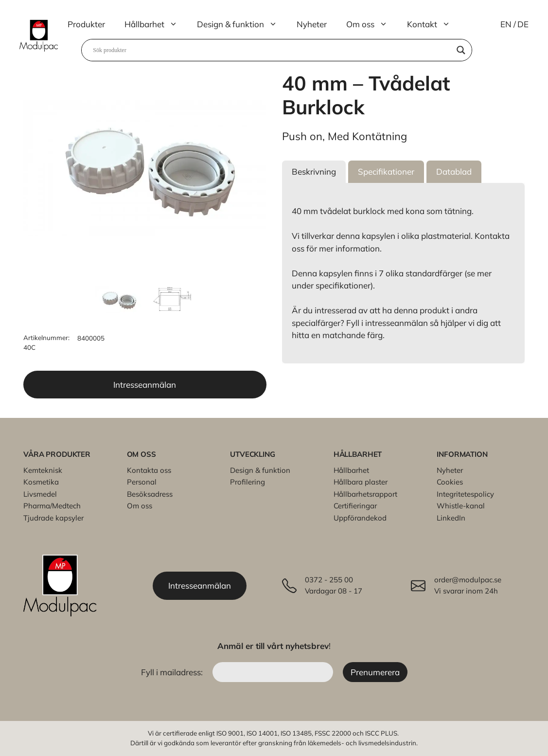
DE (523, 24)
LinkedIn (451, 518)
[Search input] (272, 50)
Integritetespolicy (465, 494)
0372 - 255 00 (329, 580)
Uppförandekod (360, 518)
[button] (314, 172)
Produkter (86, 24)
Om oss (372, 24)
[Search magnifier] (461, 50)
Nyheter (312, 24)
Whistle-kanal (461, 506)
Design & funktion (242, 24)
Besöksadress (150, 494)
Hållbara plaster (361, 482)
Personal (142, 482)
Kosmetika (41, 482)
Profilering (247, 482)
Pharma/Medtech (52, 506)
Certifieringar (355, 506)
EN (506, 24)
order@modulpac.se (468, 580)
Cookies (450, 482)
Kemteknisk (43, 470)
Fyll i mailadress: (173, 672)
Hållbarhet (156, 24)
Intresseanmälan (145, 385)
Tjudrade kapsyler (53, 518)
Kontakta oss (149, 470)
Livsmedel (40, 494)
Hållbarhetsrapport (365, 494)
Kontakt (433, 24)
